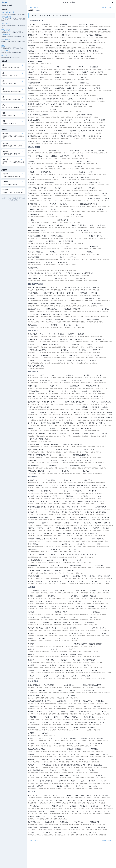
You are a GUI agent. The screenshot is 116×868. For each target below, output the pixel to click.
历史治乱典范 (6, 35)
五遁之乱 (4, 46)
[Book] (113, 2)
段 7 (23, 65)
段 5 (23, 113)
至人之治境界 (6, 30)
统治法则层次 (6, 39)
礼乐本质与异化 (6, 51)
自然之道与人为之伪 (8, 23)
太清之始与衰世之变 (8, 12)
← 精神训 (103, 7)
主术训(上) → (111, 7)
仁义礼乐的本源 (6, 17)
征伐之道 (4, 55)
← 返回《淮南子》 (33, 7)
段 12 (23, 159)
